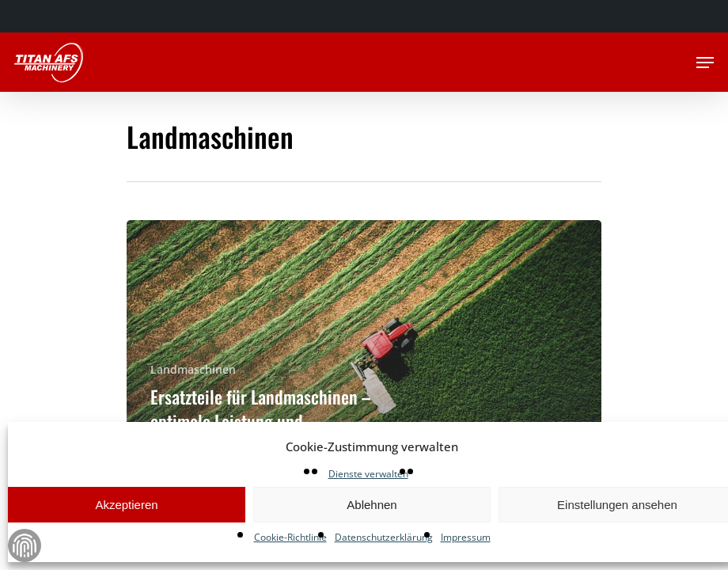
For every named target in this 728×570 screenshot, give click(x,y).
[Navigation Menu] (705, 63)
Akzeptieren (126, 505)
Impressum (466, 537)
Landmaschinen (193, 369)
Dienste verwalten (368, 474)
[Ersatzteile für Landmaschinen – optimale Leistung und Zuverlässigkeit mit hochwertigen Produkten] (364, 363)
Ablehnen (372, 505)
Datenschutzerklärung (384, 537)
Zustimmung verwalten (25, 545)
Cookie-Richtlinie (290, 537)
